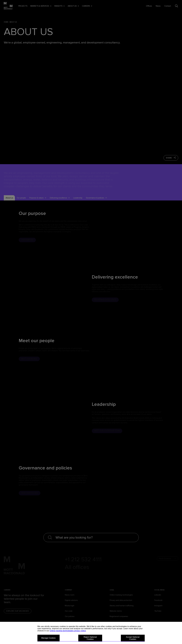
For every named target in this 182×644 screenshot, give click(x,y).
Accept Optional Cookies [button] (133, 638)
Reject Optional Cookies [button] (90, 638)
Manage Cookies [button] (49, 638)
